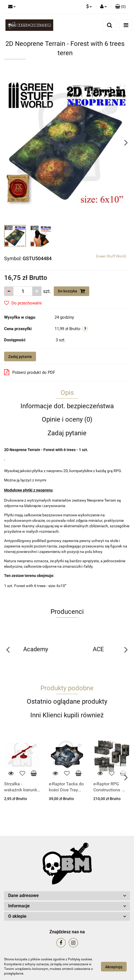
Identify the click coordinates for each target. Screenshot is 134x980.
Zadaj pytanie (20, 357)
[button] (120, 7)
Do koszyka (72, 291)
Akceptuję (114, 967)
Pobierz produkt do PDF (30, 372)
